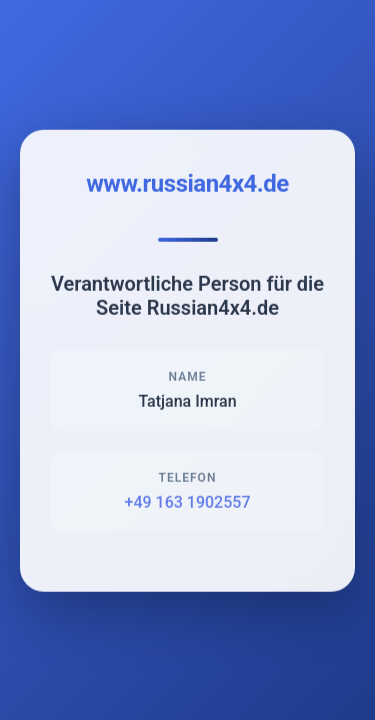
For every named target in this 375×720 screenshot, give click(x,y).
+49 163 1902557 (188, 503)
